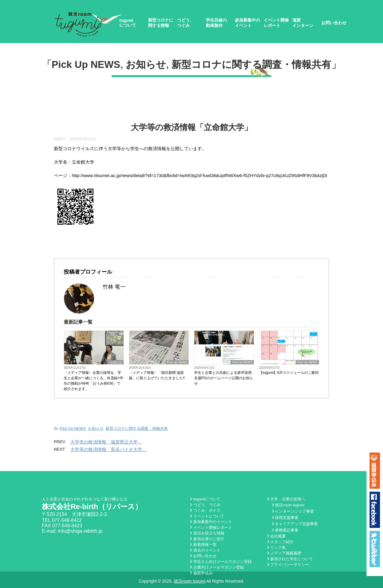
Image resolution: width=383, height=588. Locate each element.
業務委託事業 (285, 530)
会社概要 (276, 536)
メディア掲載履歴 (284, 553)
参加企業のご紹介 (207, 539)
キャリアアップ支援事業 (295, 524)
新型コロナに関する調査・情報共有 (251, 64)
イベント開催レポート (276, 23)
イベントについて (207, 516)
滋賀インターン (303, 23)
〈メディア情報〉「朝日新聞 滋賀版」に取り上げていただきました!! (157, 375)
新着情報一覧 (203, 544)
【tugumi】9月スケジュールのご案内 (289, 373)
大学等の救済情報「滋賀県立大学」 (106, 442)
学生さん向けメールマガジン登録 (221, 562)
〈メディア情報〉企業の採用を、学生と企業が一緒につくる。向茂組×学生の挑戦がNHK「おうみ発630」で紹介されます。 (94, 381)
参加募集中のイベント (247, 23)
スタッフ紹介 (280, 542)
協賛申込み (201, 573)
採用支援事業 (285, 518)
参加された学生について (290, 559)
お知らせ (146, 64)
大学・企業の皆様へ (286, 499)
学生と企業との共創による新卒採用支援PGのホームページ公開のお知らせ (224, 378)
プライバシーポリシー (288, 565)
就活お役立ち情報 (207, 533)
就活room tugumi (288, 505)
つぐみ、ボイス (205, 510)
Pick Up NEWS (86, 64)
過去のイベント (205, 550)
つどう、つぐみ (186, 23)
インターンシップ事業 (293, 511)
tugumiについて (128, 23)
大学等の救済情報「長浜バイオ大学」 (108, 449)
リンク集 (276, 547)
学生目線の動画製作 (216, 23)
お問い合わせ (334, 23)
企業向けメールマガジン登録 (217, 567)
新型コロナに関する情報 (161, 23)
